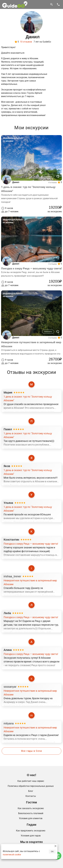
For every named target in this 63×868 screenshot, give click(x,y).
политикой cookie (12, 855)
